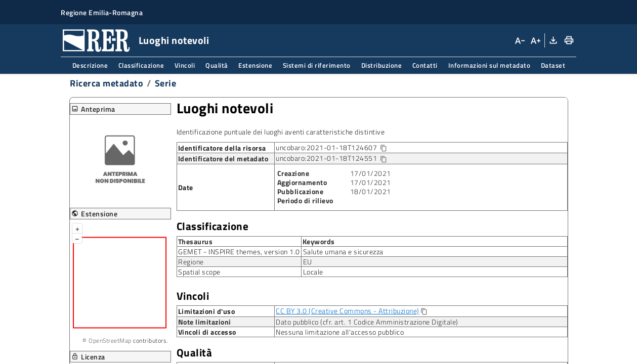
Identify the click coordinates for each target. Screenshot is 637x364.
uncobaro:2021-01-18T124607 (339, 148)
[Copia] (424, 312)
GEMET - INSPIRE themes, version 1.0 (239, 252)
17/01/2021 (371, 173)
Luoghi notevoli (225, 108)
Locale (313, 272)
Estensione (255, 65)
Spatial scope (199, 272)
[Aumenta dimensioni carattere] (535, 40)
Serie (166, 83)
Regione (191, 262)
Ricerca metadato (107, 83)
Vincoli (185, 65)
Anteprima (93, 109)
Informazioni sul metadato (490, 65)
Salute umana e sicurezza (343, 252)
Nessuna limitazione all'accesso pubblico (340, 332)
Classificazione (141, 65)
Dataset (553, 65)
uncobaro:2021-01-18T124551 (331, 158)
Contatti (425, 65)
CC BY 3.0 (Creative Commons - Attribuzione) (348, 311)
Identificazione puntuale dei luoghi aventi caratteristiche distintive (281, 132)
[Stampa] (568, 40)
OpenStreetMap (110, 340)
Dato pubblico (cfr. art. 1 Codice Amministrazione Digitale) (367, 322)
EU (308, 262)
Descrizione (90, 65)
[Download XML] (552, 40)
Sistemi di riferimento (317, 65)
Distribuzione (382, 65)
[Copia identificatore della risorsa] (383, 148)
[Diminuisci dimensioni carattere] (520, 40)
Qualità (217, 65)
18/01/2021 (371, 191)
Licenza (88, 357)
